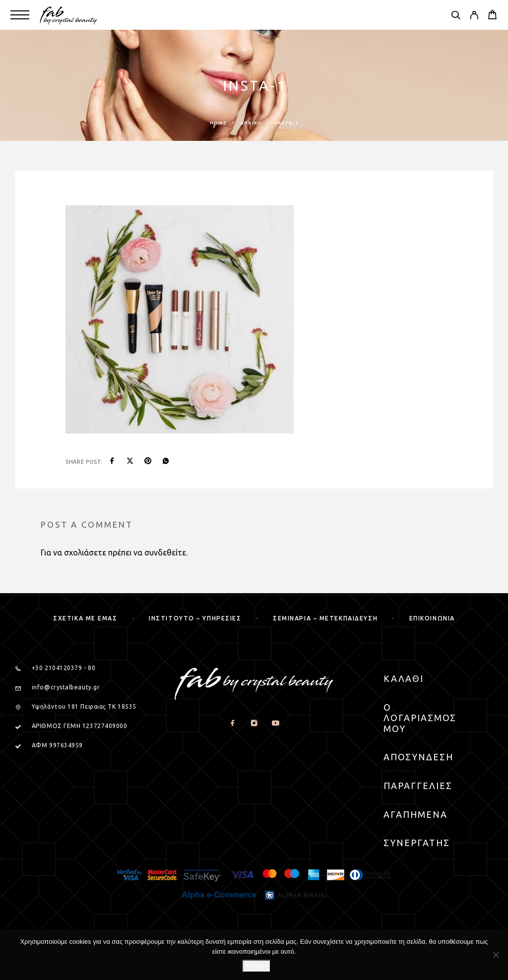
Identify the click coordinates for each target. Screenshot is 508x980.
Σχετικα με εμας (85, 618)
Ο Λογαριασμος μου (420, 718)
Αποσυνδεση (418, 757)
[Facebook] (232, 724)
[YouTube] (275, 724)
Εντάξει (256, 966)
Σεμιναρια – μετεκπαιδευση (325, 618)
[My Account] (474, 16)
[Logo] (69, 15)
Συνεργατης (417, 843)
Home (218, 123)
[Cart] (492, 16)
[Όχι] (496, 955)
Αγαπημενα (415, 814)
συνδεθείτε (165, 552)
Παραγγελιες (418, 786)
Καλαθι (404, 678)
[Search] (456, 16)
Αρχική (251, 123)
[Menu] (20, 15)
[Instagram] (254, 724)
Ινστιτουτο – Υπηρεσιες (195, 618)
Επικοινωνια (432, 618)
